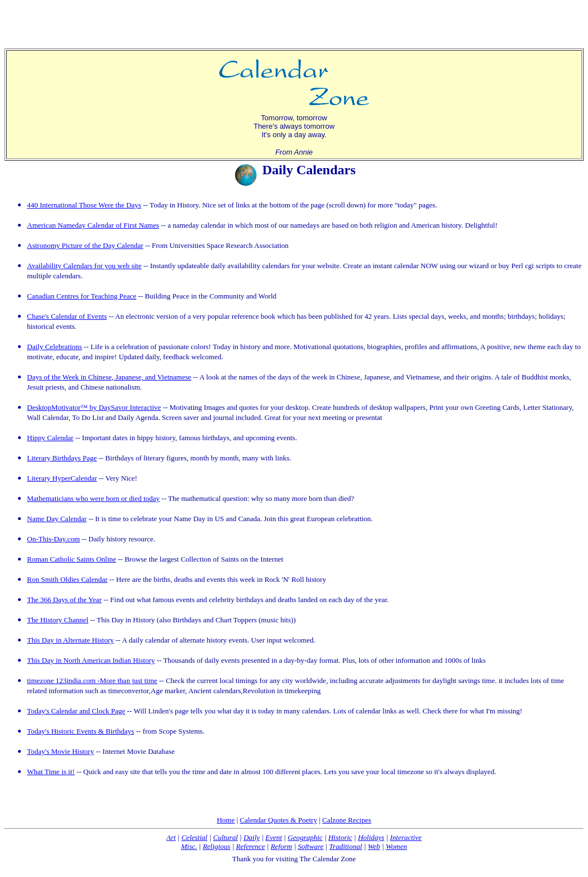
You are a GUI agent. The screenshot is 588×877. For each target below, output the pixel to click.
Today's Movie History (60, 751)
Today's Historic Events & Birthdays (81, 731)
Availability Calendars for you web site (84, 266)
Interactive (406, 837)
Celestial (195, 837)
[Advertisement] (294, 21)
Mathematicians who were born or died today (93, 498)
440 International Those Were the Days (84, 205)
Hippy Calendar (50, 438)
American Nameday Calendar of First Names (93, 225)
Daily (252, 837)
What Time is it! (51, 772)
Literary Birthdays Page (62, 458)
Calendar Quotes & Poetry (279, 820)
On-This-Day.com (53, 539)
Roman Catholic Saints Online (72, 559)
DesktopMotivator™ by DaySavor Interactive (94, 407)
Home (226, 820)
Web (374, 846)
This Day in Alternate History (71, 640)
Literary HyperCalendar (62, 478)
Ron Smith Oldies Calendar (67, 579)
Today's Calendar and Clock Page (76, 711)
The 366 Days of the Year (64, 600)
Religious (217, 846)
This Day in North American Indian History (91, 660)
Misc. (189, 846)
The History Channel (58, 620)
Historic (340, 837)
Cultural (225, 837)
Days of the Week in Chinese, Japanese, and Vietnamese (109, 377)
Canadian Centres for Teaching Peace (82, 296)
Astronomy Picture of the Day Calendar (85, 245)
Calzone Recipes (347, 820)
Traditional (346, 846)
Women (396, 846)
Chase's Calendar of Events (67, 316)
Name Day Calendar (57, 519)
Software (311, 846)
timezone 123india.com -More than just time (92, 681)
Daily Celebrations (55, 347)
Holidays (371, 837)
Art (171, 837)
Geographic (305, 837)
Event (274, 837)
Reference (250, 846)
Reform (281, 846)
